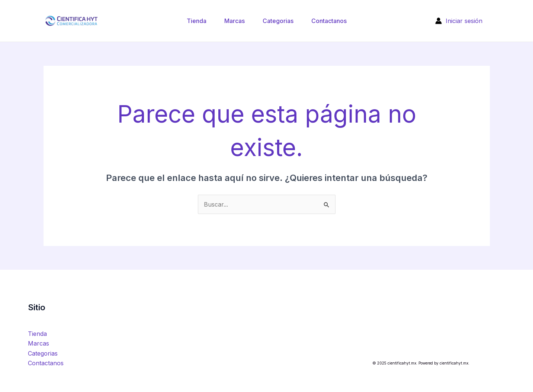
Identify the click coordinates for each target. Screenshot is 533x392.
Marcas (235, 21)
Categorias (278, 21)
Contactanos (329, 21)
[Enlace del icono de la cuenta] (459, 21)
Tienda (197, 21)
